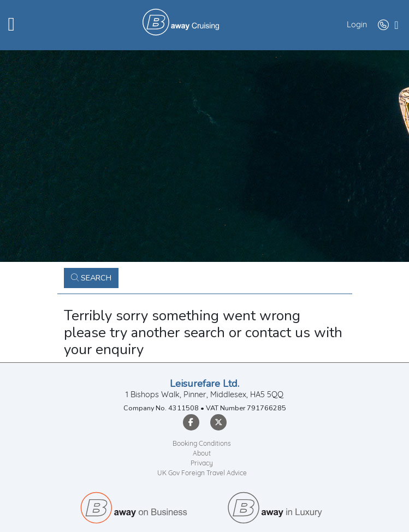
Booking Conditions (202, 444)
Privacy (202, 464)
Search (91, 278)
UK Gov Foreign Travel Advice (202, 474)
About (202, 454)
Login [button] (357, 25)
